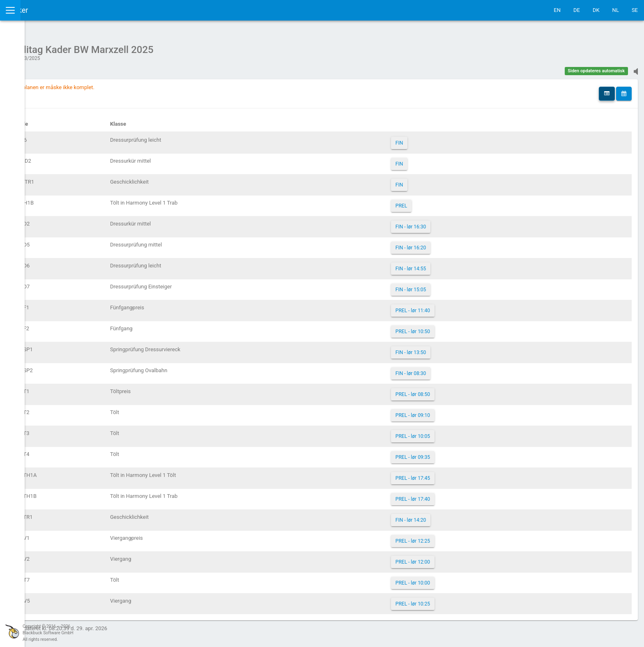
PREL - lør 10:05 (451, 432)
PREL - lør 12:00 (451, 558)
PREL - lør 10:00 (451, 579)
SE (635, 10)
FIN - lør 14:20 (449, 516)
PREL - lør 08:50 (451, 390)
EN (557, 10)
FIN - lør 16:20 (449, 244)
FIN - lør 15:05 (449, 286)
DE (577, 10)
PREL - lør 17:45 (451, 474)
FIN (437, 139)
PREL (439, 202)
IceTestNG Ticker (45, 10)
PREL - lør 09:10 (451, 411)
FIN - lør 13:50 (449, 348)
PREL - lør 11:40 (451, 306)
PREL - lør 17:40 (451, 495)
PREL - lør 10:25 (451, 600)
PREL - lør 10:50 (451, 327)
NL (616, 10)
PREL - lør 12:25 (451, 537)
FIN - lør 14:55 (449, 265)
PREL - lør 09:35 (451, 453)
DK (596, 10)
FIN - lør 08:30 (449, 369)
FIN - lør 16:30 (449, 223)
